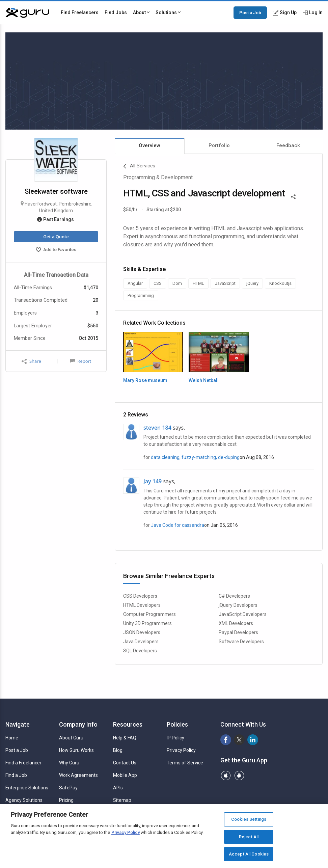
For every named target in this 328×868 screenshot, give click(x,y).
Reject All (249, 837)
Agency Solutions (24, 800)
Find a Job (16, 775)
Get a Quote (56, 237)
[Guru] (27, 13)
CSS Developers (140, 596)
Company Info (78, 724)
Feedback (288, 145)
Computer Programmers (149, 614)
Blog (118, 750)
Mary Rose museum (145, 380)
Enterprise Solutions (27, 788)
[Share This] (293, 196)
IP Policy (175, 738)
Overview (149, 145)
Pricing (66, 800)
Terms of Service (185, 763)
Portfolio (219, 145)
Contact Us (125, 763)
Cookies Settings (249, 819)
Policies (177, 724)
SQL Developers (140, 651)
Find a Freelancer (23, 763)
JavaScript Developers (243, 614)
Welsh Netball (204, 380)
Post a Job (250, 12)
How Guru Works (76, 750)
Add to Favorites (56, 250)
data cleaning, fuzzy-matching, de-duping (195, 457)
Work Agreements (78, 775)
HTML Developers (142, 605)
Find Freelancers (80, 12)
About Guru (71, 738)
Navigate (18, 724)
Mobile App (125, 775)
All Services (139, 166)
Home (12, 738)
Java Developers (141, 642)
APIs (118, 788)
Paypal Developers (238, 632)
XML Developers (236, 623)
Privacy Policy (181, 750)
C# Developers (234, 596)
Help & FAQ (125, 738)
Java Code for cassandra (177, 525)
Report (81, 361)
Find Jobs (116, 12)
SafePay (68, 788)
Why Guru (69, 763)
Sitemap (122, 800)
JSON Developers (142, 632)
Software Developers (241, 642)
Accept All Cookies (249, 854)
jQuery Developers (238, 605)
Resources (128, 724)
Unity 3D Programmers (147, 623)
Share (31, 361)
